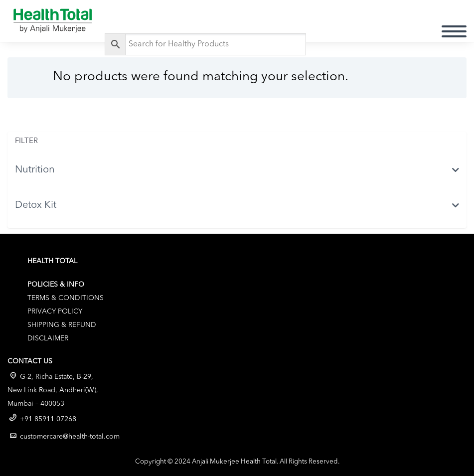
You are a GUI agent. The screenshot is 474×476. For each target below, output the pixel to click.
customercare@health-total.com (70, 437)
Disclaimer (48, 338)
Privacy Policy (55, 312)
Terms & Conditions (66, 298)
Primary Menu (454, 31)
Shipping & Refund (62, 325)
